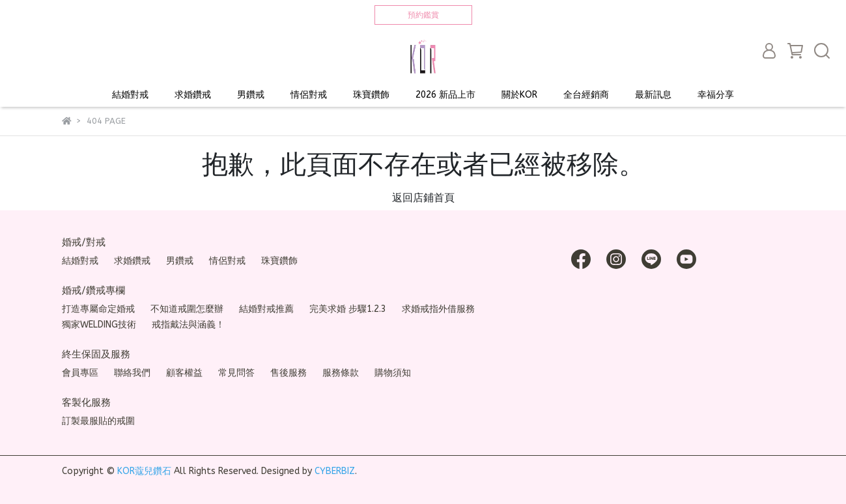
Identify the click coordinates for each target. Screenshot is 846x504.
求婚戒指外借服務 (438, 309)
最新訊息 (653, 95)
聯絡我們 (132, 373)
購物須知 (393, 373)
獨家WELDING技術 (99, 325)
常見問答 (236, 373)
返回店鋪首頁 (423, 198)
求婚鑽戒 (193, 95)
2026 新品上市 (445, 95)
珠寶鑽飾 (371, 95)
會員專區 (80, 373)
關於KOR (519, 95)
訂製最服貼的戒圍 (98, 421)
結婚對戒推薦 (266, 309)
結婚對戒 (130, 95)
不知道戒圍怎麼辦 (187, 309)
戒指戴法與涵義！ (188, 325)
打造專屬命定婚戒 (98, 309)
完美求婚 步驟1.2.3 (348, 309)
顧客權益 (184, 373)
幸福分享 (716, 95)
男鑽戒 (251, 95)
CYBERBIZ (335, 471)
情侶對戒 (309, 95)
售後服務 (289, 373)
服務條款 (341, 373)
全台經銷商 (586, 95)
